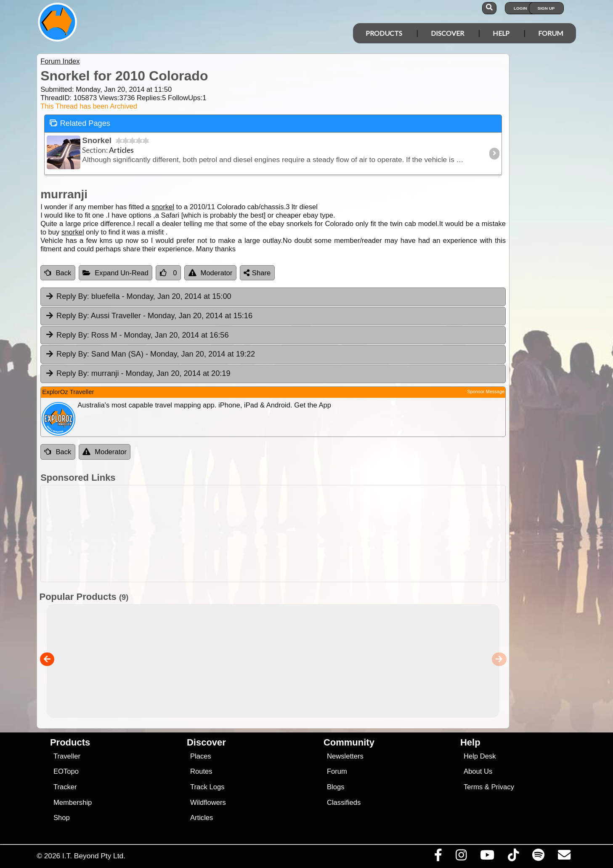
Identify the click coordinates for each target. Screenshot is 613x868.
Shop (62, 818)
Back (58, 273)
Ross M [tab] (137, 335)
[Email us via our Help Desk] (564, 857)
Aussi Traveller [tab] (149, 316)
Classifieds (344, 803)
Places (201, 756)
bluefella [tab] (138, 297)
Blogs (336, 787)
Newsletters (345, 756)
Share (257, 273)
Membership (73, 803)
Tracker (65, 787)
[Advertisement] (314, 534)
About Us (478, 771)
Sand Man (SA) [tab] (150, 354)
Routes (201, 771)
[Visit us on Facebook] (438, 857)
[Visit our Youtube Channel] (487, 857)
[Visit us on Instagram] (461, 857)
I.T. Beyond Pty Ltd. (94, 856)
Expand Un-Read (115, 273)
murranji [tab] (137, 374)
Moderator (211, 273)
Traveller (67, 756)
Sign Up (546, 8)
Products (384, 33)
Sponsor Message (486, 391)
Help (501, 33)
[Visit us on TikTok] (513, 857)
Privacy (503, 787)
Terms (473, 787)
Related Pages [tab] (80, 123)
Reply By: (73, 296)
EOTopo (66, 771)
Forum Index (60, 61)
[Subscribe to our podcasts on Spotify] (539, 857)
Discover (447, 33)
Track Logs (207, 787)
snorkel (163, 207)
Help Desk (480, 756)
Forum (551, 33)
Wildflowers (208, 803)
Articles (202, 818)
